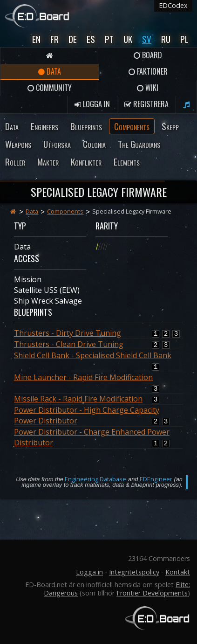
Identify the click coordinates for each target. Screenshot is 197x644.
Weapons (18, 144)
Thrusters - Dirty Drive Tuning (68, 333)
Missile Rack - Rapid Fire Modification (78, 399)
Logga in (92, 104)
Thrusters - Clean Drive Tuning (69, 344)
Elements (127, 162)
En (36, 39)
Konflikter (86, 162)
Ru (166, 39)
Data (50, 71)
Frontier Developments (152, 593)
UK (128, 39)
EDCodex (173, 5)
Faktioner (148, 71)
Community (50, 88)
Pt (109, 39)
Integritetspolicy (134, 572)
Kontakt (178, 572)
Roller (15, 162)
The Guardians (139, 144)
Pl (184, 39)
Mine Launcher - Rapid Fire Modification (83, 377)
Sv (147, 39)
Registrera (146, 104)
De (73, 39)
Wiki (148, 88)
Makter (48, 162)
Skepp (170, 126)
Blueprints (86, 126)
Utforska (57, 144)
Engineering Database (95, 479)
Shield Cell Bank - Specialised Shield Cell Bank (93, 355)
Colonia (94, 144)
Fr (54, 39)
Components (132, 126)
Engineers (44, 126)
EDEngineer (156, 479)
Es (91, 39)
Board (148, 55)
